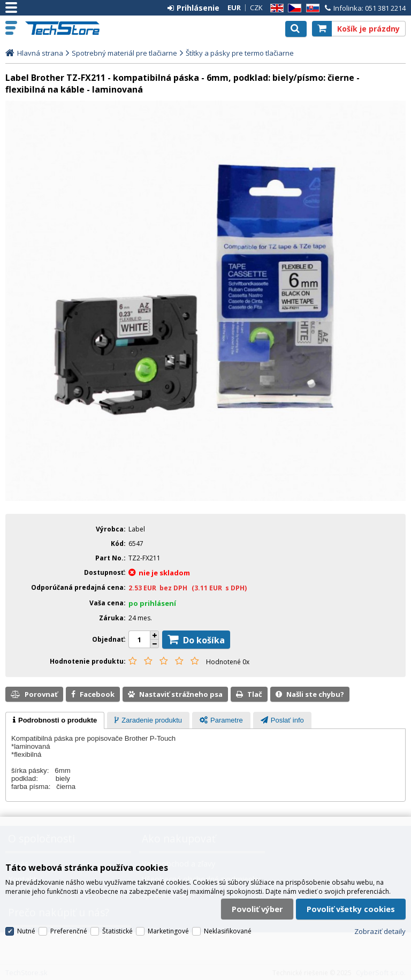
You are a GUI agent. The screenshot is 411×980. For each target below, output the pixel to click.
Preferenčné (69, 931)
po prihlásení (152, 603)
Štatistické (117, 931)
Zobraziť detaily (380, 931)
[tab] (55, 720)
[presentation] (55, 720)
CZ (293, 8)
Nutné (26, 931)
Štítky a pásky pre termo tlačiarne (240, 53)
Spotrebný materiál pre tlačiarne (124, 53)
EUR (234, 7)
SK (311, 8)
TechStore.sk (67, 28)
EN (275, 8)
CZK (256, 7)
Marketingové (168, 931)
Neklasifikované (228, 931)
